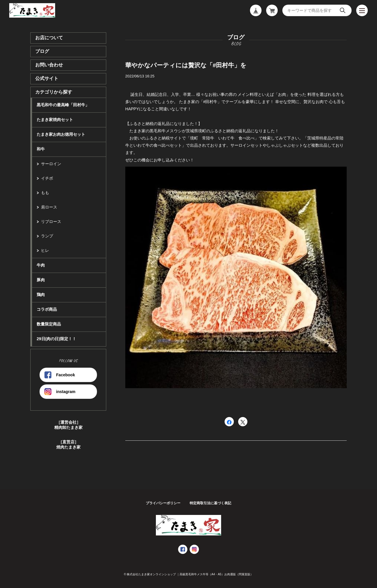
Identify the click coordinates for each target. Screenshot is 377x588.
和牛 (41, 149)
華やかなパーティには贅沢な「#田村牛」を (186, 65)
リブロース (51, 222)
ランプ (47, 236)
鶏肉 (41, 295)
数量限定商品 (49, 324)
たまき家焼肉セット (55, 120)
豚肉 (41, 280)
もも (45, 193)
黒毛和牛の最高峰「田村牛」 (63, 105)
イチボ (47, 178)
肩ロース (49, 207)
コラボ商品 (47, 309)
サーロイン (51, 164)
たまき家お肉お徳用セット (61, 134)
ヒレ (45, 250)
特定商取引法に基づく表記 (210, 503)
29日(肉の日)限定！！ (56, 339)
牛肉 (41, 265)
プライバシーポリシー (163, 503)
